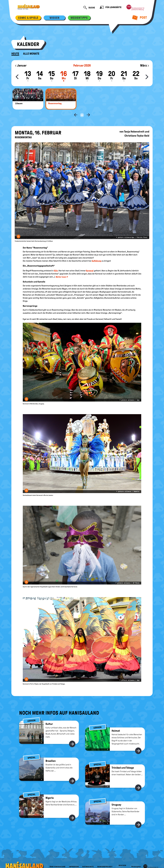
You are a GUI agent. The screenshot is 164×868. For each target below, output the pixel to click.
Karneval (90, 263)
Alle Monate (31, 54)
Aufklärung (97, 253)
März (145, 65)
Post (140, 18)
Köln (56, 263)
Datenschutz (88, 859)
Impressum (74, 859)
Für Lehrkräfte (111, 8)
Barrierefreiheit (105, 859)
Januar (21, 65)
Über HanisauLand (58, 859)
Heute (15, 54)
